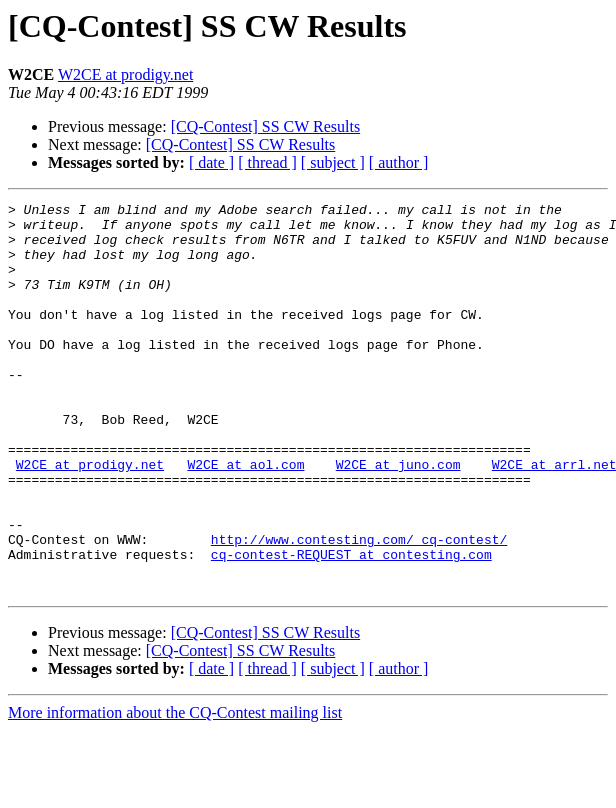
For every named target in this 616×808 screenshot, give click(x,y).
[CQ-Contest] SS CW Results (266, 126)
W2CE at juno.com (398, 518)
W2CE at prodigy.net (125, 74)
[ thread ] (267, 162)
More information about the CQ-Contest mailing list (175, 790)
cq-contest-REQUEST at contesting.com (351, 626)
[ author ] (399, 162)
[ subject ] (333, 162)
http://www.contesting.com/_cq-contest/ (359, 608)
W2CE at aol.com (245, 518)
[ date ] (211, 162)
